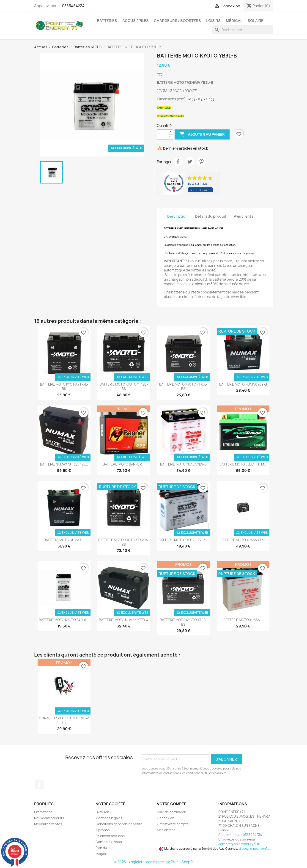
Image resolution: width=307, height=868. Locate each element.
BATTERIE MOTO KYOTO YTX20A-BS (124, 542)
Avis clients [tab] (244, 216)
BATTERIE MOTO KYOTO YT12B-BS (124, 387)
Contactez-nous (109, 842)
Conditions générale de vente (119, 824)
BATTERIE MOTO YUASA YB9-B (183, 464)
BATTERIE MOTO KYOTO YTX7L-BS (64, 387)
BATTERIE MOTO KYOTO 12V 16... (183, 540)
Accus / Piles (136, 21)
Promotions (43, 812)
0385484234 (73, 6)
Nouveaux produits (49, 818)
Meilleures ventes (48, 824)
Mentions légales (109, 818)
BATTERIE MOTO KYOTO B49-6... (64, 620)
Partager (178, 162)
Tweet (190, 162)
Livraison (102, 812)
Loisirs (213, 21)
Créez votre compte (173, 824)
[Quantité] (162, 134)
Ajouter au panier (202, 134)
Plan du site (105, 848)
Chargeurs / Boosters (177, 21)
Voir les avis (200, 190)
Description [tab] (177, 216)
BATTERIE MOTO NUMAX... (64, 540)
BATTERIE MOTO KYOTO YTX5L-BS (183, 387)
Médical (234, 21)
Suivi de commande (172, 812)
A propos (103, 830)
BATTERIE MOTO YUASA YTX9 (243, 540)
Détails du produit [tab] (211, 216)
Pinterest (201, 162)
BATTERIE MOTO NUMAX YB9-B (243, 384)
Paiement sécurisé (110, 836)
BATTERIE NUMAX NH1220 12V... (64, 464)
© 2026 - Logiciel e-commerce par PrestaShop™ (154, 862)
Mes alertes (166, 830)
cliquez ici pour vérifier (254, 849)
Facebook (39, 784)
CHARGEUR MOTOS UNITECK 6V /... (64, 720)
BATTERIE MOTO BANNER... (124, 464)
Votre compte (172, 804)
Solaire (256, 21)
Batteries (107, 21)
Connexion (166, 818)
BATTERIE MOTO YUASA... (243, 620)
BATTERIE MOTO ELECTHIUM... (243, 464)
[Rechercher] (243, 30)
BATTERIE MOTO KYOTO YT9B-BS (183, 622)
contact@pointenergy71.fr (239, 844)
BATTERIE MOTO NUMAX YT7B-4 (124, 620)
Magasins (103, 854)
